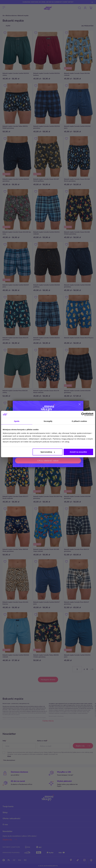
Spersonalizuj (48, 452)
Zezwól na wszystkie (78, 452)
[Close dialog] (80, 404)
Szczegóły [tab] (48, 421)
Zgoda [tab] (17, 421)
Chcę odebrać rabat (48, 461)
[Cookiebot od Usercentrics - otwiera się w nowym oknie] (83, 414)
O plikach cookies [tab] (79, 421)
